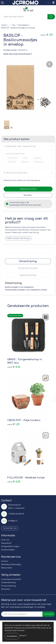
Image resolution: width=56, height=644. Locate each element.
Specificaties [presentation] (28, 275)
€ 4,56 (14, 367)
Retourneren (7, 568)
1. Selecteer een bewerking (19, 146)
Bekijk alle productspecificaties (18, 54)
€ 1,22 (13, 424)
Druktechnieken (8, 550)
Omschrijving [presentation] (28, 261)
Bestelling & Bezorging (11, 564)
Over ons (5, 540)
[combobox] (24, 17)
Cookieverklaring (8, 583)
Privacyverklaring (9, 586)
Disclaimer (6, 589)
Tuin (14, 25)
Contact (5, 561)
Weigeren (23, 636)
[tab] (28, 261)
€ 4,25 (14, 482)
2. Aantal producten (16, 173)
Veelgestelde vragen (10, 546)
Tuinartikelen (23, 25)
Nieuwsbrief (6, 543)
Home (4, 25)
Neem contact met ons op (18, 238)
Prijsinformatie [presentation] (28, 268)
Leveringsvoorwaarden (11, 579)
